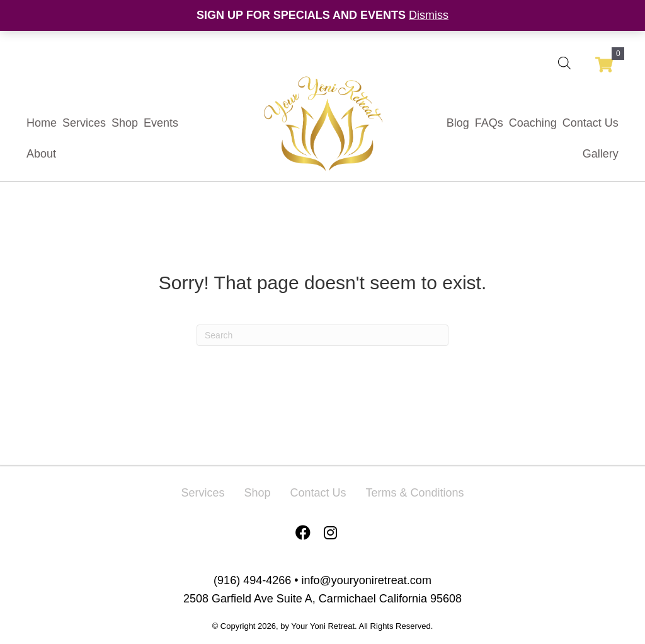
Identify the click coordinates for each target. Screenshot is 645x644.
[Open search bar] (564, 63)
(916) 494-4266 (252, 580)
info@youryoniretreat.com (367, 580)
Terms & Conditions (415, 493)
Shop (257, 493)
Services (203, 493)
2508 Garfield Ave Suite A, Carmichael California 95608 (322, 599)
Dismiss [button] (429, 15)
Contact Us (318, 493)
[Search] (322, 335)
